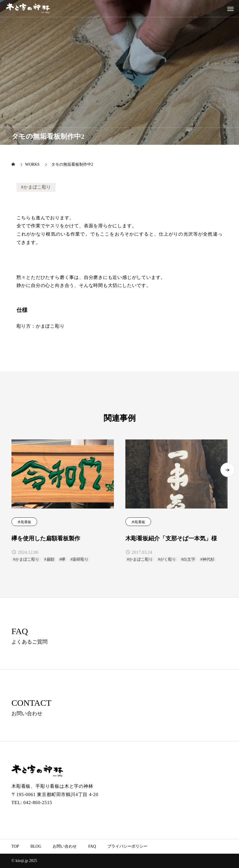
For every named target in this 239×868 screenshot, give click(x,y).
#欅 (63, 559)
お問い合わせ (65, 846)
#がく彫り (167, 559)
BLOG (36, 846)
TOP (15, 846)
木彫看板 (24, 522)
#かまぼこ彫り (26, 559)
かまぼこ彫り (37, 187)
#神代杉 (207, 559)
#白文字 (188, 559)
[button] (228, 475)
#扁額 (49, 559)
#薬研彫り (79, 559)
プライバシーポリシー (127, 846)
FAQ (92, 846)
